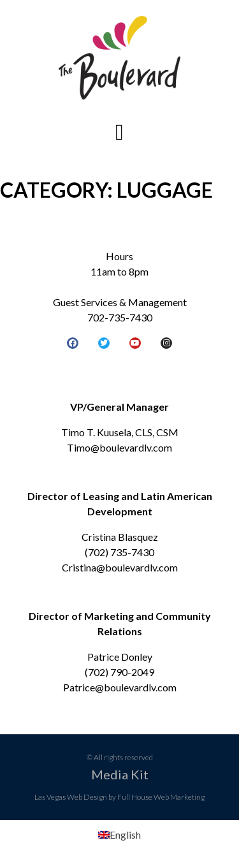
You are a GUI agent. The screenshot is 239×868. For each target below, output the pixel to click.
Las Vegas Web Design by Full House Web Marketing (119, 797)
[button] (119, 132)
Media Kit (120, 774)
